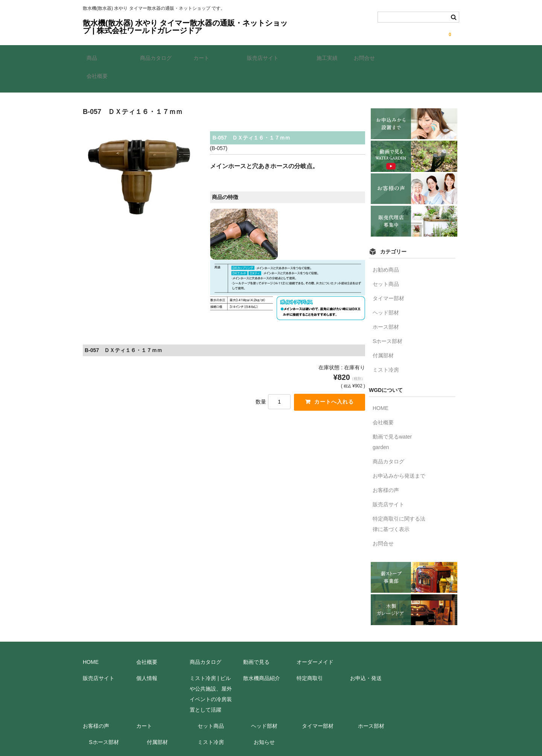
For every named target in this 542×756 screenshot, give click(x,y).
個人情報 (147, 651)
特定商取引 (310, 651)
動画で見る (256, 635)
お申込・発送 (366, 651)
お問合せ (368, 58)
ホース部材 (386, 300)
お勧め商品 (386, 243)
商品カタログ (160, 58)
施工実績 (323, 58)
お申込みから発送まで (399, 449)
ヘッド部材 (386, 285)
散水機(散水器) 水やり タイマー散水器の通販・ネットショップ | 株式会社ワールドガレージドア (185, 27)
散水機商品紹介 (262, 651)
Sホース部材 (387, 314)
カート (205, 58)
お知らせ (264, 715)
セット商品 (386, 257)
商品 (96, 58)
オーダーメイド (315, 635)
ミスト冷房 (386, 343)
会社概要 (422, 58)
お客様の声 (386, 463)
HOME (381, 381)
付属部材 (383, 328)
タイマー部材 (388, 271)
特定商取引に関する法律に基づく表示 (399, 497)
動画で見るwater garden (392, 415)
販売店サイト (266, 58)
